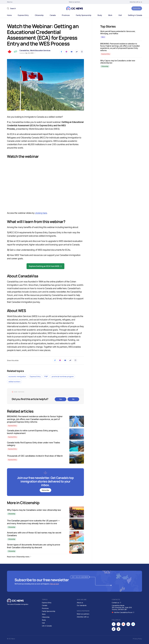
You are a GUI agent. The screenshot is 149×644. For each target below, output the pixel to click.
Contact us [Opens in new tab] (116, 603)
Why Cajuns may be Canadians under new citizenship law (34, 510)
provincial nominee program (63, 376)
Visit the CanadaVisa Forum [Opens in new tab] (123, 612)
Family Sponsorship (84, 15)
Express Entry (23, 15)
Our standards (82, 605)
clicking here (41, 213)
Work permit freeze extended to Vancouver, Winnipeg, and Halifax (118, 32)
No (73, 399)
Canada (53, 15)
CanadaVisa (24, 50)
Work (110, 15)
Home (9, 15)
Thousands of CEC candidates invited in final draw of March (35, 456)
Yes (61, 399)
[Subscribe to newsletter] (45, 482)
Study (100, 15)
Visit (120, 15)
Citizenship (39, 15)
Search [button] (13, 8)
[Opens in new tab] (136, 2)
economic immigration (17, 376)
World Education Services (40, 50)
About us (80, 603)
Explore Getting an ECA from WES (45, 266)
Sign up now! (55, 584)
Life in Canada (47, 626)
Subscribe (136, 8)
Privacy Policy (137, 639)
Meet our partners (83, 614)
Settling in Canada (135, 15)
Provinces (66, 15)
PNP (46, 376)
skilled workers (14, 382)
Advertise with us (83, 617)
